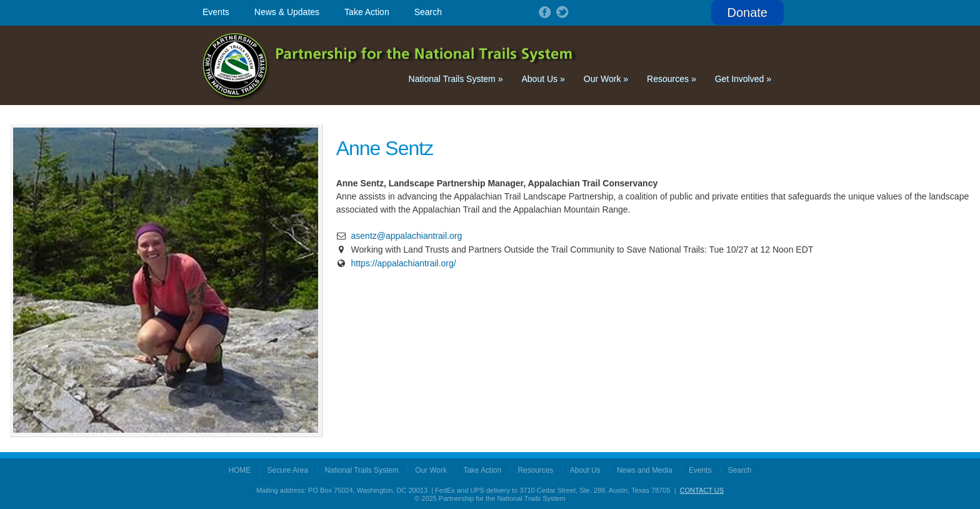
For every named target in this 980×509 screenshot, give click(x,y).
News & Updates (287, 12)
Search (428, 12)
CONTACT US (702, 490)
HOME (240, 470)
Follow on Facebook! (544, 12)
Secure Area (288, 470)
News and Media (645, 470)
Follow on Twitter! (561, 12)
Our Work (606, 79)
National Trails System (456, 79)
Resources (672, 79)
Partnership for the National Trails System (390, 65)
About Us (543, 79)
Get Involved (743, 79)
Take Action (367, 12)
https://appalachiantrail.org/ (404, 263)
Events (216, 12)
